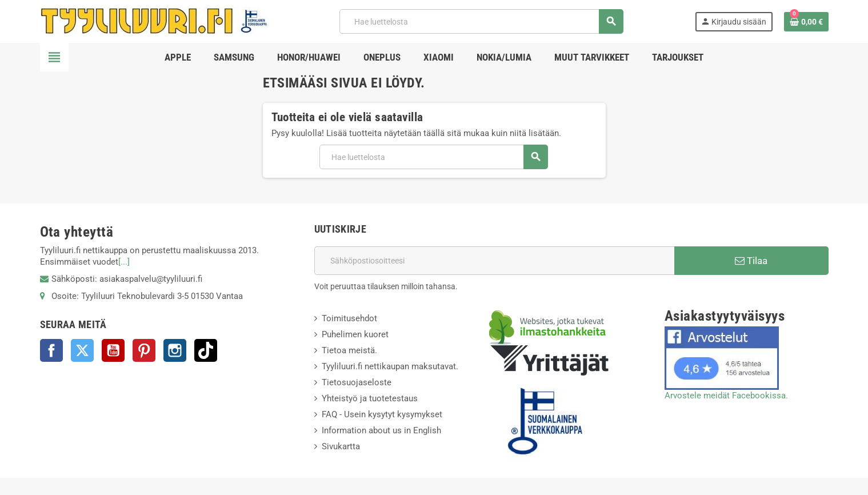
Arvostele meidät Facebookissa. (726, 396)
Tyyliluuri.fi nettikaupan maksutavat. (390, 366)
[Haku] (481, 21)
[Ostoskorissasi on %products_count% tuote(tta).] (806, 22)
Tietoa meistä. (349, 350)
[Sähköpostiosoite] (494, 261)
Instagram (175, 350)
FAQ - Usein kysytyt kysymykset (382, 414)
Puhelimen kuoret (355, 334)
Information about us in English (381, 430)
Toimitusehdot (349, 318)
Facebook (51, 350)
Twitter (82, 350)
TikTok (206, 350)
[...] (124, 262)
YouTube (113, 350)
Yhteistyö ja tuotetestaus (370, 398)
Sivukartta (341, 446)
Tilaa (751, 261)
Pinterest (144, 350)
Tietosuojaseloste (357, 382)
